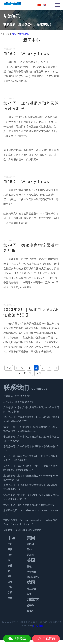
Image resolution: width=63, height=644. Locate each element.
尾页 (39, 373)
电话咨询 (49, 639)
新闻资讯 (24, 34)
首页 (14, 34)
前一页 (20, 368)
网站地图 (38, 626)
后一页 (27, 373)
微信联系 (20, 639)
